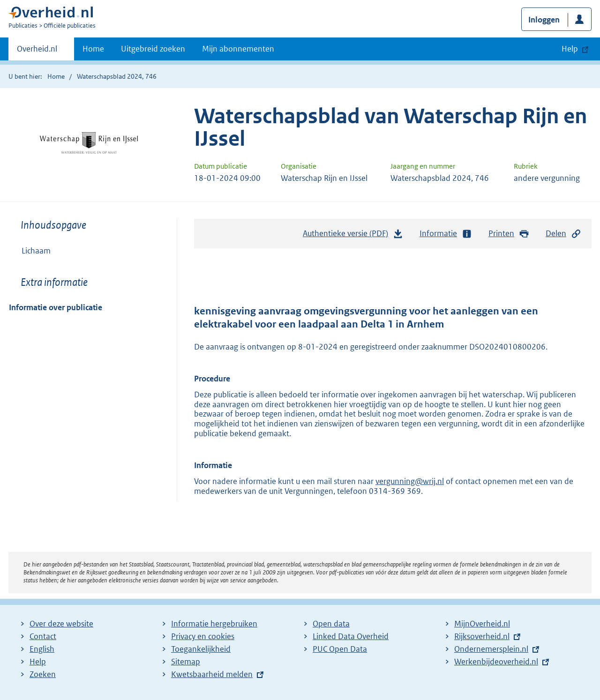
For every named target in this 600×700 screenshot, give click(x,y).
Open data (331, 624)
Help (38, 662)
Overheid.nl (37, 52)
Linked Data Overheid (351, 636)
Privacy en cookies (203, 636)
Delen (563, 234)
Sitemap (186, 662)
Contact (43, 636)
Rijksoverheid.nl (482, 636)
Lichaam (36, 251)
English (42, 649)
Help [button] (570, 49)
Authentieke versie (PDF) (353, 236)
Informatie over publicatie (56, 307)
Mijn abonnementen (238, 49)
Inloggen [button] (544, 20)
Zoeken (43, 674)
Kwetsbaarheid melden (212, 674)
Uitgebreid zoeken (153, 49)
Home (93, 49)
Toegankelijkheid (201, 649)
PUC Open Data (340, 649)
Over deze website (61, 624)
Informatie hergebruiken (214, 624)
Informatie (446, 234)
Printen (509, 234)
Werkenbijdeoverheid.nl (496, 662)
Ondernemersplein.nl (491, 649)
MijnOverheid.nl (482, 624)
